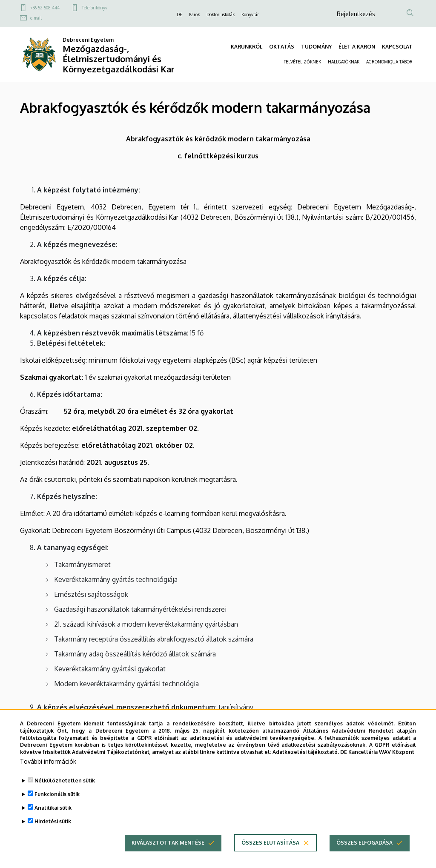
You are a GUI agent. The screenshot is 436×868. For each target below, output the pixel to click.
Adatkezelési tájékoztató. (306, 765)
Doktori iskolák (221, 14)
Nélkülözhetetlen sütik (65, 793)
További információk (48, 774)
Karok (194, 14)
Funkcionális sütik (57, 807)
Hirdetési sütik (53, 834)
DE (179, 14)
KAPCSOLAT (397, 47)
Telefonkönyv (95, 8)
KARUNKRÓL (247, 47)
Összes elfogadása (364, 855)
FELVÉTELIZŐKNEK (302, 62)
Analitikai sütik (53, 821)
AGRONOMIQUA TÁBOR (389, 62)
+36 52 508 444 (45, 8)
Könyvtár (250, 14)
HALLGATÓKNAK (344, 62)
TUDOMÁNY (316, 47)
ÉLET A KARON (357, 47)
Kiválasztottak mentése (168, 855)
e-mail (36, 18)
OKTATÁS (282, 47)
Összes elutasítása (270, 855)
